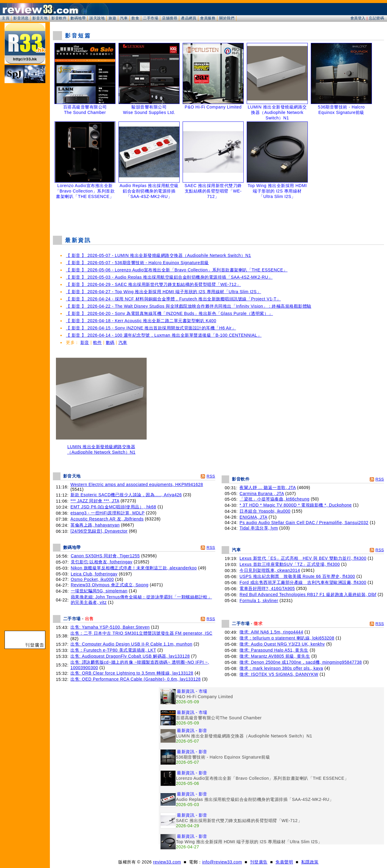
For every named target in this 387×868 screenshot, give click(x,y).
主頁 (6, 18)
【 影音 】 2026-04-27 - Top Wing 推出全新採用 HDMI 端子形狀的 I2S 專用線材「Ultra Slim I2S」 (163, 292)
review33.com (167, 862)
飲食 (135, 18)
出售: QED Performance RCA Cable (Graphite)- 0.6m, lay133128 (136, 679)
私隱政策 (310, 862)
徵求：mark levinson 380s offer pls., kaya (281, 668)
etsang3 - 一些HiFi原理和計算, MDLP (107, 513)
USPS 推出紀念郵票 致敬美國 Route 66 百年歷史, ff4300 (297, 576)
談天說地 (97, 18)
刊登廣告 (259, 862)
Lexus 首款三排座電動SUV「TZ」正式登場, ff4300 (290, 564)
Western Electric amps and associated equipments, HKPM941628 (137, 484)
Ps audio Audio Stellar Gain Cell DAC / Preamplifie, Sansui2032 (304, 523)
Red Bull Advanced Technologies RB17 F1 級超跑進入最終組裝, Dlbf (308, 594)
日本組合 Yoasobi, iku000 (265, 511)
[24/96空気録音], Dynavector (99, 531)
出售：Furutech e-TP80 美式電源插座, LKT (113, 650)
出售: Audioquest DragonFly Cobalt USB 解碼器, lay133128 (130, 656)
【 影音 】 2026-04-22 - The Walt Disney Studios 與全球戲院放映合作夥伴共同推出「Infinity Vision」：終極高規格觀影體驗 (189, 306)
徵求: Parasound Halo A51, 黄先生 (274, 650)
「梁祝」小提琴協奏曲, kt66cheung (274, 499)
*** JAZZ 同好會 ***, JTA (95, 501)
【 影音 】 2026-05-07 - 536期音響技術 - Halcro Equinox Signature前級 (137, 263)
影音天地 (40, 18)
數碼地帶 (78, 18)
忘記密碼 (376, 18)
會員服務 (208, 18)
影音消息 (21, 18)
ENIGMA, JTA (253, 517)
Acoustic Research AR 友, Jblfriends (107, 519)
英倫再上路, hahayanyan (95, 525)
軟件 (98, 342)
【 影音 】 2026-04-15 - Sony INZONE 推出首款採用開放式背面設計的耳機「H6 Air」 (151, 328)
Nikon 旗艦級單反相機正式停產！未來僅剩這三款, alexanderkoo (134, 568)
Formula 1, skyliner (259, 601)
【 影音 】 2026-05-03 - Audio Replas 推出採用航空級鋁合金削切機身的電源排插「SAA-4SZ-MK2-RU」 (169, 277)
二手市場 (151, 18)
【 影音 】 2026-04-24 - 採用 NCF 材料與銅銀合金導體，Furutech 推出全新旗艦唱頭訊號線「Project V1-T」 (173, 299)
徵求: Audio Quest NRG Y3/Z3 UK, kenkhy (282, 644)
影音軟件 (59, 18)
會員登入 (358, 18)
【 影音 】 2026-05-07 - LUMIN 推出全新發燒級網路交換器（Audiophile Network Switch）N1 (158, 255)
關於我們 (227, 18)
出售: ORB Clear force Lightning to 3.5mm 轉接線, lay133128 (132, 673)
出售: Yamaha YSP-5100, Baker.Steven (110, 627)
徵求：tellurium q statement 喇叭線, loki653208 (287, 638)
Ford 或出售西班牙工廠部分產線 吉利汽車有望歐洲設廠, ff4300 (303, 582)
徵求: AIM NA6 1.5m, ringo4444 (271, 632)
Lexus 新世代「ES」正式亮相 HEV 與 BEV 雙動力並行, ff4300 (303, 558)
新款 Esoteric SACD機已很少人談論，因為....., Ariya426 (126, 495)
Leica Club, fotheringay (94, 574)
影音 (85, 342)
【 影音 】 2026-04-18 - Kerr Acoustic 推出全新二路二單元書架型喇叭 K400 (141, 321)
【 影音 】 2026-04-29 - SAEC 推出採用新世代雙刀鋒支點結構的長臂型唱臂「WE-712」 (153, 284)
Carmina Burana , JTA (262, 494)
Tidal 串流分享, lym (259, 528)
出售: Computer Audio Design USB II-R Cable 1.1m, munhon (131, 644)
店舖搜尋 (170, 18)
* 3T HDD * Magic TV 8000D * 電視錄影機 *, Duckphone (296, 505)
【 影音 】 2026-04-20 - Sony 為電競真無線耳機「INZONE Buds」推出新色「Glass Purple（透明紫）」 (169, 313)
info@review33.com (222, 862)
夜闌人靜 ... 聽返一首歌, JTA (268, 487)
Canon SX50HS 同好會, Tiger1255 (105, 556)
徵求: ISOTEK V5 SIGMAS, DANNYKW (279, 674)
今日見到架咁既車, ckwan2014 (270, 570)
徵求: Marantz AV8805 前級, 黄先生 (275, 656)
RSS (211, 476)
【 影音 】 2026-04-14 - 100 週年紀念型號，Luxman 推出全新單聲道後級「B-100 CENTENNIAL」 (164, 335)
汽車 (124, 18)
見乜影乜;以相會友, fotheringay (102, 562)
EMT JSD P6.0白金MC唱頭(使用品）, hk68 (113, 507)
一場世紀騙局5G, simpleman (99, 591)
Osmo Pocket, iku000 (92, 579)
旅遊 (112, 18)
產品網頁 (189, 18)
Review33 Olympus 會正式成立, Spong (110, 585)
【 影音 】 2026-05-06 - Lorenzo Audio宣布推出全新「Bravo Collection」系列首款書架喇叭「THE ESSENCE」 (177, 270)
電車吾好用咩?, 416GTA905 (267, 588)
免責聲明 (284, 862)
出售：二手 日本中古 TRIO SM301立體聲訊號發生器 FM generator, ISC (141, 633)
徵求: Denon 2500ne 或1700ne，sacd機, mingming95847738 (301, 662)
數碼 (110, 342)
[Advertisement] (219, 216)
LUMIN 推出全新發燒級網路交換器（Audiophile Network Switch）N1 (101, 447)
